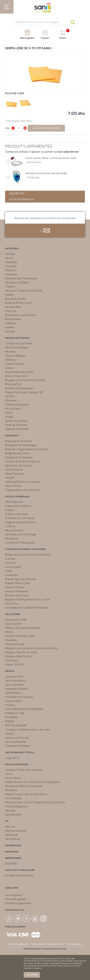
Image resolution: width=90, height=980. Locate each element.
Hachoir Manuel (15, 587)
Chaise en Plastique (18, 746)
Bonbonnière (13, 319)
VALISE (10, 478)
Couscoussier (13, 567)
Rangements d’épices (19, 457)
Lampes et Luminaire (19, 343)
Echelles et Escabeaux (19, 388)
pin (26, 919)
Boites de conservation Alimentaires (28, 555)
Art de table (12, 249)
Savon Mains (13, 778)
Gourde (10, 331)
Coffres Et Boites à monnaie (23, 482)
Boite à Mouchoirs (16, 376)
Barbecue (11, 539)
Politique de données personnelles (47, 944)
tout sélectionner (68, 152)
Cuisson (10, 510)
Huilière (10, 327)
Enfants (10, 671)
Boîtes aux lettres (16, 421)
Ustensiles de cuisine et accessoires (25, 549)
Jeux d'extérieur (16, 681)
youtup (35, 919)
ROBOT (10, 721)
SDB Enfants (13, 693)
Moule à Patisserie (17, 591)
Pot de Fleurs (13, 409)
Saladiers (11, 274)
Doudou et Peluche (17, 738)
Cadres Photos (14, 364)
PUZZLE (10, 705)
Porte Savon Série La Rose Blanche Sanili (51, 158)
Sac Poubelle (13, 798)
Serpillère (11, 790)
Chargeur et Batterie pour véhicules (28, 730)
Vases (9, 368)
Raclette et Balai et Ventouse (24, 786)
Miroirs (9, 632)
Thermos (11, 311)
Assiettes (11, 262)
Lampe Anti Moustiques (20, 543)
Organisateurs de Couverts (22, 490)
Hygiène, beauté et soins (21, 522)
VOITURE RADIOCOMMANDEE (24, 709)
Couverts (11, 266)
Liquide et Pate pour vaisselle (24, 770)
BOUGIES (11, 864)
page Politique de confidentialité (68, 964)
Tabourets (12, 660)
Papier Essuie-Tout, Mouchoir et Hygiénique (32, 782)
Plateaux (11, 270)
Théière (10, 287)
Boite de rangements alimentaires (27, 449)
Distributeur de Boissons (20, 315)
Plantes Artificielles (17, 405)
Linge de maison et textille (20, 753)
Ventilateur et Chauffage (21, 534)
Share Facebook (8, 139)
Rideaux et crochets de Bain (23, 628)
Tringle (9, 417)
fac (9, 919)
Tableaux (11, 360)
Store (9, 413)
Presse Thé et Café (17, 583)
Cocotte (10, 559)
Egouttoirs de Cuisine (18, 466)
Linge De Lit (12, 758)
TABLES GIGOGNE (17, 429)
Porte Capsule (14, 470)
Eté (7, 821)
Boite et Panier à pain (19, 303)
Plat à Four (12, 604)
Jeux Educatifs (15, 685)
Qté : (8, 128)
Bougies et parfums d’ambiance (25, 380)
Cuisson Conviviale (17, 514)
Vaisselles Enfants (17, 689)
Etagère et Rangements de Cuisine (27, 600)
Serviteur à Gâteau (17, 283)
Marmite (10, 563)
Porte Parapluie (15, 474)
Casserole (11, 575)
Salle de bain (12, 614)
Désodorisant (13, 815)
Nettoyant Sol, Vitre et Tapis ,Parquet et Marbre (35, 802)
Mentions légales (16, 899)
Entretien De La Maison (20, 518)
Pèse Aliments (14, 530)
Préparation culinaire (18, 506)
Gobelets (11, 323)
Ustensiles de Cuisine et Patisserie (27, 608)
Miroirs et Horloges (17, 348)
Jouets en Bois (14, 677)
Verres (9, 258)
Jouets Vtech (14, 701)
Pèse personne (15, 644)
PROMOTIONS (12, 852)
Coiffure (10, 526)
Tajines (9, 295)
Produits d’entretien (17, 765)
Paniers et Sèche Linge (20, 636)
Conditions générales (18, 903)
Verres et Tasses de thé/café (24, 291)
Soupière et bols (15, 299)
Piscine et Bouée (16, 831)
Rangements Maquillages (21, 445)
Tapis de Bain (14, 624)
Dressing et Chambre (19, 441)
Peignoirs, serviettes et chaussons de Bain (32, 648)
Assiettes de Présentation (22, 278)
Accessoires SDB (16, 620)
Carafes (10, 254)
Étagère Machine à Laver (21, 652)
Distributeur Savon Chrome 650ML (46, 173)
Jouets (10, 734)
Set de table (13, 307)
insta (43, 919)
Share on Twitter (15, 139)
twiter (18, 919)
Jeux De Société (16, 742)
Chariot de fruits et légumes (23, 461)
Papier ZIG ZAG (15, 665)
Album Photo (13, 486)
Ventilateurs (13, 839)
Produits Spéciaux (16, 806)
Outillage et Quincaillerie (20, 870)
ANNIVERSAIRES (13, 858)
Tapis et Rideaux (16, 356)
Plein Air (10, 827)
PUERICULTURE (15, 713)
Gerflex (10, 396)
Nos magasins (14, 895)
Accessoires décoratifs (19, 372)
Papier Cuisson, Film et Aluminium (26, 794)
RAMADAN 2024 (13, 846)
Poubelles (11, 640)
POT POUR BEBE (16, 725)
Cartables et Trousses (19, 697)
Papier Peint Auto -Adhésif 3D (24, 392)
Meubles (10, 352)
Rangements (12, 436)
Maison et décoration (17, 338)
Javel (9, 774)
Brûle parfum (13, 384)
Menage (10, 811)
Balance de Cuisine (17, 595)
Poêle (9, 571)
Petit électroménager (17, 497)
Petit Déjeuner (14, 502)
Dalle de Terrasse (16, 425)
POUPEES (11, 717)
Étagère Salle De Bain (19, 656)
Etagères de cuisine (18, 453)
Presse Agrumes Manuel (21, 579)
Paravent (11, 401)
